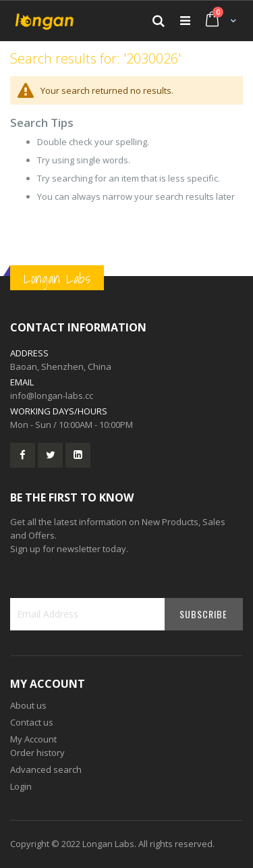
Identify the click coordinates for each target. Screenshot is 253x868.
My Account (33, 739)
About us (28, 705)
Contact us (32, 722)
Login (21, 786)
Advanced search (46, 769)
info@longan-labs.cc (52, 396)
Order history (37, 753)
